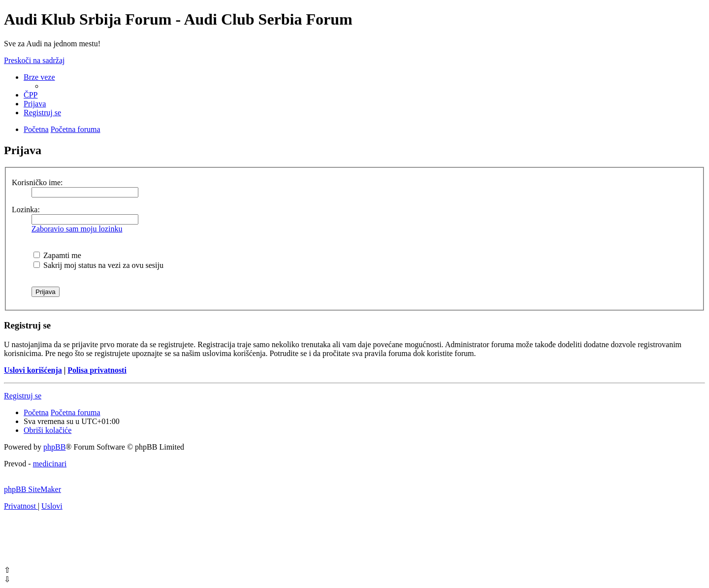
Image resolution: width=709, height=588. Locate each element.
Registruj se (23, 396)
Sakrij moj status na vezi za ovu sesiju (98, 265)
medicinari (50, 464)
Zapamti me (57, 255)
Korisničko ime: (37, 182)
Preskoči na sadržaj (34, 60)
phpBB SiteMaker (32, 489)
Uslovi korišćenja (33, 370)
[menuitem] (31, 95)
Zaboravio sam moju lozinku (77, 229)
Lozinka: (26, 210)
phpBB (54, 447)
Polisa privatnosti (97, 370)
